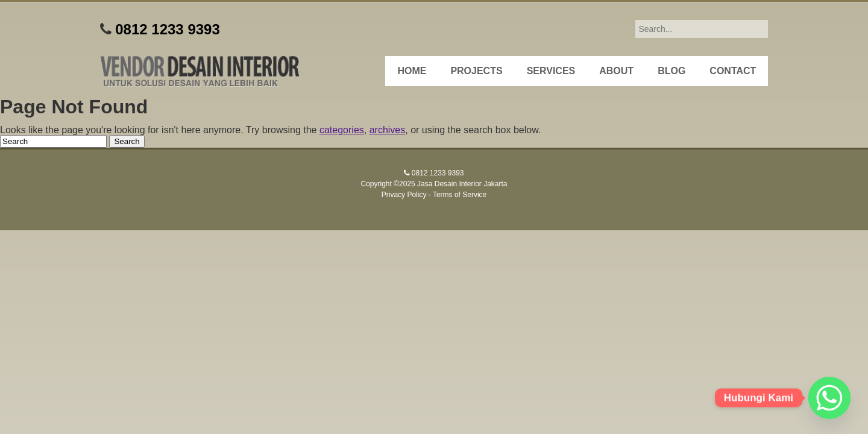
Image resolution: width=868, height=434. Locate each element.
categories (342, 130)
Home (412, 71)
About (616, 71)
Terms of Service (460, 195)
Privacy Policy (404, 195)
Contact (733, 71)
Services (551, 71)
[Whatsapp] (829, 398)
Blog (671, 71)
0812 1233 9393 (168, 29)
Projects (476, 71)
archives (388, 130)
